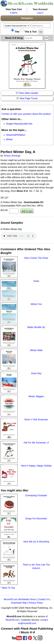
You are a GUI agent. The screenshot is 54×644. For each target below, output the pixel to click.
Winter (9, 139)
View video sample (27, 93)
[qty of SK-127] (14, 211)
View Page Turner (27, 98)
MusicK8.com (13, 620)
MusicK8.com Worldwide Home (20, 599)
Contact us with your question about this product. (26, 114)
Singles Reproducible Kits (19, 124)
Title (15, 32)
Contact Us (43, 599)
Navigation (27, 18)
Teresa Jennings (12, 156)
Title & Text (29, 32)
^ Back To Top (8, 588)
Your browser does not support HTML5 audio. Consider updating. (19, 236)
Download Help (19, 603)
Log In (40, 13)
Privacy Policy (36, 603)
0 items (14, 13)
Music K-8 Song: (24, 38)
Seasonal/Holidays (16, 135)
